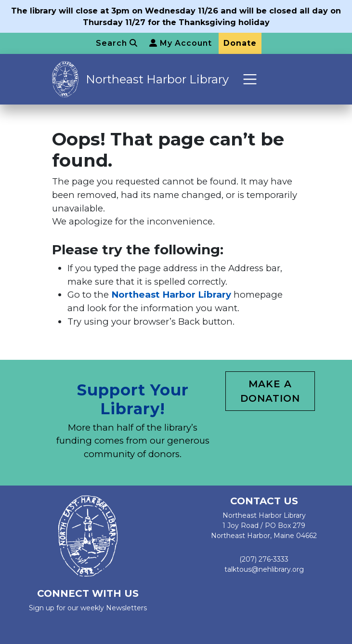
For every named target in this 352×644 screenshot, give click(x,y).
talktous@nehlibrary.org (264, 569)
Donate (240, 43)
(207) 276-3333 (264, 559)
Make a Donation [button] (270, 391)
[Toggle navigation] (250, 79)
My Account (181, 43)
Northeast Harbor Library (157, 79)
